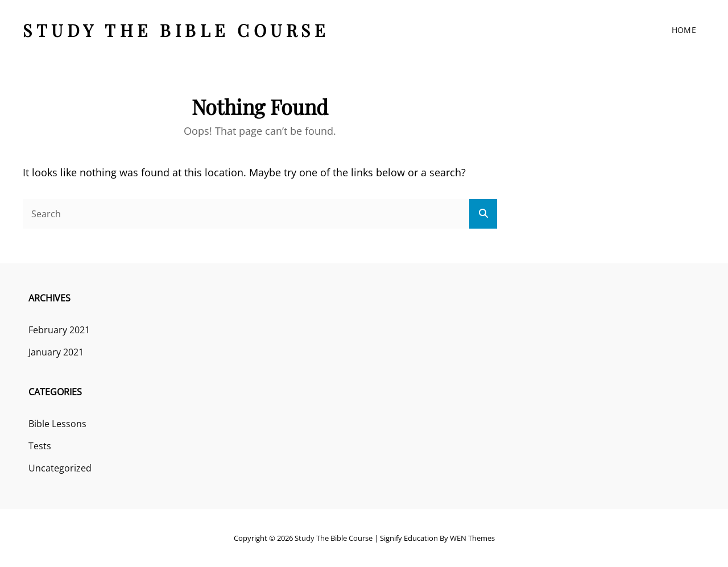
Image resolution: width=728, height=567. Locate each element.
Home (684, 30)
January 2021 (56, 352)
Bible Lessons (57, 424)
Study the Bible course (176, 30)
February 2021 (59, 330)
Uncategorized (60, 468)
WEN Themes (472, 538)
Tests (40, 446)
